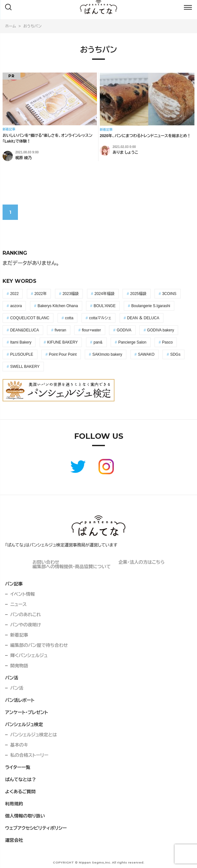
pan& (98, 342)
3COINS (169, 294)
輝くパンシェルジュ (29, 655)
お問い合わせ (46, 562)
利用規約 (14, 804)
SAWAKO (146, 354)
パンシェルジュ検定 (24, 725)
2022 (15, 294)
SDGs (175, 354)
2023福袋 (71, 294)
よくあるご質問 (20, 792)
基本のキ (19, 745)
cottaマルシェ (100, 318)
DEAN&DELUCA (25, 330)
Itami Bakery (21, 342)
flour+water (91, 330)
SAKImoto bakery (107, 354)
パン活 (12, 678)
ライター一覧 (18, 767)
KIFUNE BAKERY (63, 342)
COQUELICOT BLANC (30, 318)
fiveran (60, 330)
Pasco (167, 342)
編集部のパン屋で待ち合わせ (39, 645)
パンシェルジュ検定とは (34, 735)
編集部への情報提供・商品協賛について (71, 567)
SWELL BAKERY (25, 367)
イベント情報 (23, 594)
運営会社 (14, 840)
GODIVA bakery (161, 330)
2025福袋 (138, 294)
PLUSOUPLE (22, 354)
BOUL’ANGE (105, 306)
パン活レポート (20, 700)
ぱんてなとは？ (21, 779)
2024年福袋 (104, 294)
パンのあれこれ (26, 615)
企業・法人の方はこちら (141, 562)
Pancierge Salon (132, 342)
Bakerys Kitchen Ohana (58, 306)
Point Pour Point (63, 354)
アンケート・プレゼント (27, 712)
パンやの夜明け (26, 625)
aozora (16, 306)
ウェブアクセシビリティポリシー (36, 828)
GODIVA (124, 330)
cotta (69, 318)
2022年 (41, 294)
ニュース (19, 604)
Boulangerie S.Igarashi (151, 306)
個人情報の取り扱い (25, 816)
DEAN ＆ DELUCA (143, 318)
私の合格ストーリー (29, 755)
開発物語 (19, 666)
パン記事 (14, 584)
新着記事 (19, 635)
